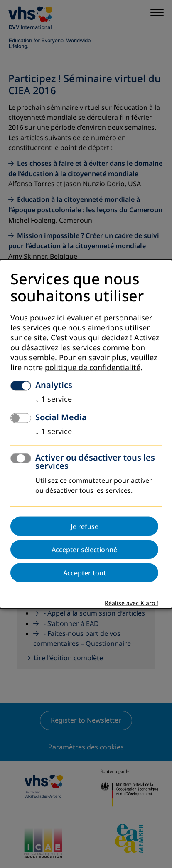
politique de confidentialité (93, 367)
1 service (54, 399)
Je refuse (85, 526)
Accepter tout (85, 572)
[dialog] (86, 434)
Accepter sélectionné (84, 549)
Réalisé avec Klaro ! (131, 603)
